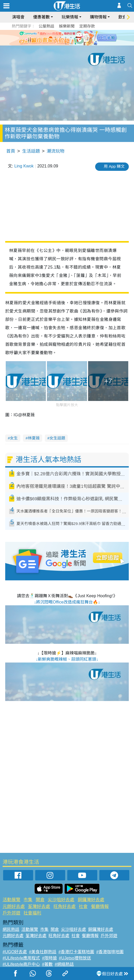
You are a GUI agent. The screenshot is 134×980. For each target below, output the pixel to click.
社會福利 (32, 913)
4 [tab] (71, 37)
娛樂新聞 (67, 26)
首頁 (11, 151)
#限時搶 (49, 958)
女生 (14, 438)
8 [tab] (71, 44)
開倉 (40, 900)
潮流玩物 (56, 151)
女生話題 (57, 438)
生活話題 (31, 151)
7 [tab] (66, 44)
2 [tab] (60, 37)
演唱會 (18, 17)
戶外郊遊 (11, 913)
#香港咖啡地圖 (110, 952)
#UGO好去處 (15, 952)
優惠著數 (41, 17)
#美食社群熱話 (43, 952)
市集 (28, 900)
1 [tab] (55, 37)
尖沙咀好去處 (61, 900)
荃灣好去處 (39, 907)
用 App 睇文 (114, 166)
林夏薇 (34, 438)
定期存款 (87, 26)
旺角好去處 (65, 907)
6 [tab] (81, 37)
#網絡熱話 (64, 964)
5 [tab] (76, 37)
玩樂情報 (70, 17)
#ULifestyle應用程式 (21, 958)
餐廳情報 (100, 907)
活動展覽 (11, 900)
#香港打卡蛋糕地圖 (76, 952)
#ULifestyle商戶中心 (21, 964)
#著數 (47, 964)
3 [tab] (66, 37)
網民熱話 (11, 929)
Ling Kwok (24, 166)
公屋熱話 (46, 26)
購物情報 (98, 17)
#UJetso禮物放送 (75, 958)
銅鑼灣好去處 (91, 900)
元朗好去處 (14, 907)
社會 (83, 907)
